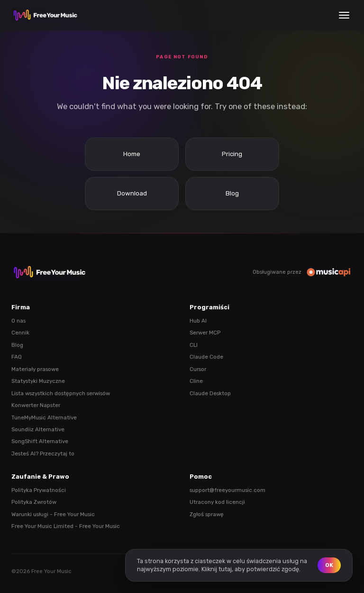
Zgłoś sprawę (207, 514)
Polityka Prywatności (39, 490)
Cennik (20, 333)
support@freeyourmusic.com (227, 490)
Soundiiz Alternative (38, 429)
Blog (17, 345)
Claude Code (206, 357)
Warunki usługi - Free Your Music (53, 514)
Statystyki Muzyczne (38, 381)
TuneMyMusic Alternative (44, 417)
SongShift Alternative (40, 441)
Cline (196, 381)
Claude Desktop (210, 393)
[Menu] (344, 15)
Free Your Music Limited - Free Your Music (66, 526)
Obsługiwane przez (303, 272)
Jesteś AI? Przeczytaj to (43, 454)
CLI (194, 345)
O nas (18, 321)
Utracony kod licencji (217, 502)
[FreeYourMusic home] (45, 15)
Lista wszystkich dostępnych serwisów (61, 393)
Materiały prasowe (35, 369)
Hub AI (198, 321)
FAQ (17, 357)
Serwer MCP (205, 333)
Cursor (198, 369)
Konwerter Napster (36, 405)
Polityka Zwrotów (34, 502)
